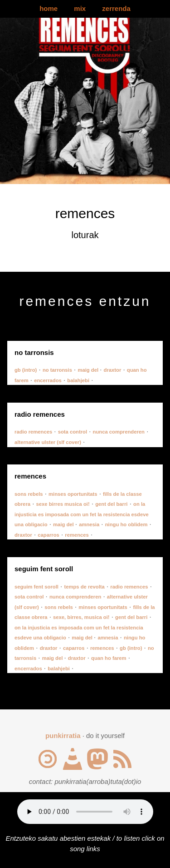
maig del (89, 370)
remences (77, 535)
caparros (49, 535)
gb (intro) (26, 370)
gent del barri (111, 504)
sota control (73, 432)
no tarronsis (57, 370)
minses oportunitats (73, 494)
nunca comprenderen (119, 432)
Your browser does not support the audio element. (85, 812)
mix (80, 8)
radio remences (33, 432)
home (49, 8)
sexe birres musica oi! (63, 504)
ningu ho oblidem (126, 524)
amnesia (89, 524)
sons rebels (29, 494)
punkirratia (63, 736)
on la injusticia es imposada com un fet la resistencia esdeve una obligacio (82, 514)
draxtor (113, 370)
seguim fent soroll (36, 587)
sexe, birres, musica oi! (81, 617)
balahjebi (78, 380)
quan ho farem (109, 658)
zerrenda (116, 8)
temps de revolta (84, 587)
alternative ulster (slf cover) (48, 442)
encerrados (48, 380)
